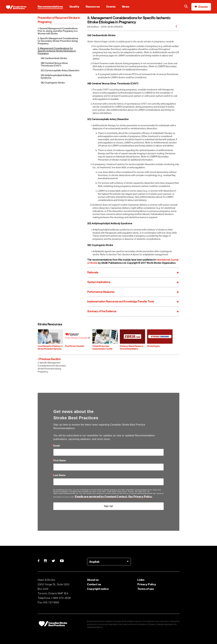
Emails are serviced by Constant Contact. (101, 496)
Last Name (59, 475)
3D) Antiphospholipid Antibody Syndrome (56, 77)
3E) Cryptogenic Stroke (53, 83)
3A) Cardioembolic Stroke (54, 58)
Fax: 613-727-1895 (48, 602)
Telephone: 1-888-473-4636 (54, 598)
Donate (201, 7)
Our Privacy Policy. (140, 496)
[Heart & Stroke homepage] (19, 8)
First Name (60, 461)
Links (141, 580)
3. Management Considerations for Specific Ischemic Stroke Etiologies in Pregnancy (57, 51)
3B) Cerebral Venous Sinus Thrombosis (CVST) (54, 64)
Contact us (94, 584)
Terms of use (146, 589)
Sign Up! (108, 506)
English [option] (95, 562)
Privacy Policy (147, 584)
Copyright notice (98, 589)
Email (57, 446)
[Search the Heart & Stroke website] (186, 7)
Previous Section (49, 359)
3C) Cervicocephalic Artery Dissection (60, 70)
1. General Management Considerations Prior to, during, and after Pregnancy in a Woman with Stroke (58, 31)
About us (93, 580)
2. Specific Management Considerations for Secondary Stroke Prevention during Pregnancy (58, 41)
